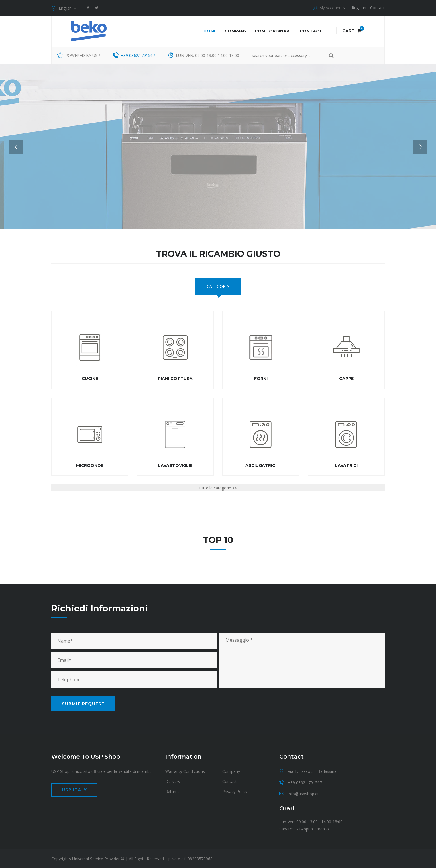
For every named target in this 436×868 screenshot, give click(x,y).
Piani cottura (175, 379)
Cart (352, 31)
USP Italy (74, 790)
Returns (172, 791)
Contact (377, 8)
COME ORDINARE (273, 31)
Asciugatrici (261, 465)
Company (236, 31)
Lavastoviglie (175, 465)
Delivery (173, 781)
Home (210, 31)
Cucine (90, 379)
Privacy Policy (235, 791)
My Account (329, 8)
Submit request (83, 704)
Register (359, 8)
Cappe (346, 379)
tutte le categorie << (218, 488)
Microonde (90, 465)
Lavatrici (346, 465)
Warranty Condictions (185, 771)
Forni (261, 379)
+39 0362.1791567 (138, 55)
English (64, 8)
